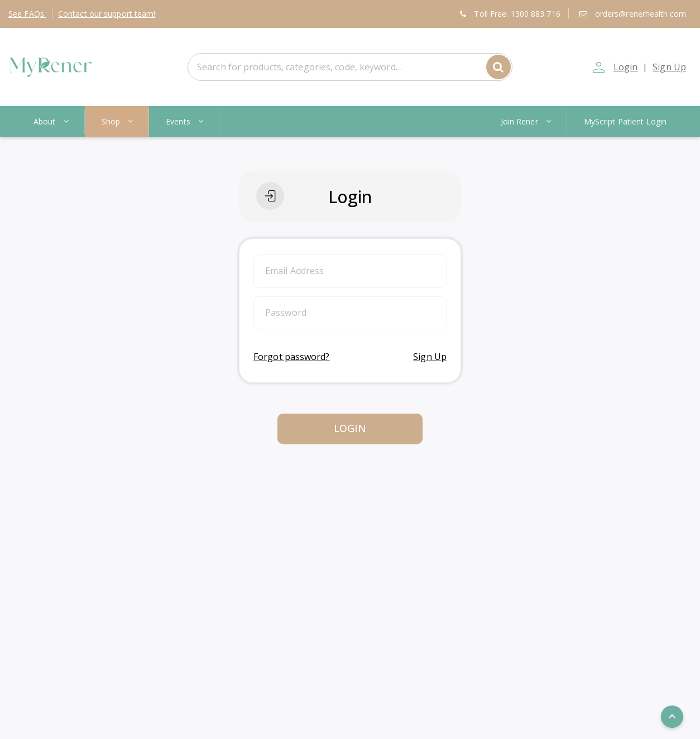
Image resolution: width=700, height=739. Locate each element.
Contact (107, 14)
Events (185, 121)
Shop (118, 121)
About (52, 121)
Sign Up (669, 67)
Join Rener (527, 121)
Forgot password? (292, 357)
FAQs (27, 14)
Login (625, 67)
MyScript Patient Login (625, 121)
